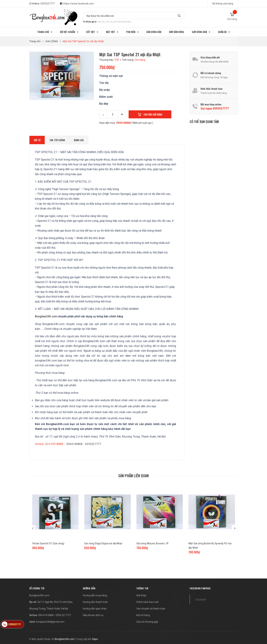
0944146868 (123, 123)
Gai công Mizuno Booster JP (153, 543)
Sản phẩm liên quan (134, 476)
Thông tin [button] (142, 588)
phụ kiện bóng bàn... (123, 22)
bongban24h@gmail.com (50, 622)
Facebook (200, 599)
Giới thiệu (141, 595)
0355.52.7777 (63, 615)
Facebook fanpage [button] (200, 588)
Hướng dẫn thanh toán (95, 602)
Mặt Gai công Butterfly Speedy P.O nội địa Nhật (210, 546)
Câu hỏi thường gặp (147, 622)
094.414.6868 (46, 615)
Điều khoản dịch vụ (93, 615)
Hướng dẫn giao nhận (95, 609)
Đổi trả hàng (143, 615)
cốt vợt (109, 22)
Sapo (95, 639)
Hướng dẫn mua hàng (95, 595)
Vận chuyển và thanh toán (151, 609)
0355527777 (48, 4)
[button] (37, 588)
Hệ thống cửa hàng (223, 4)
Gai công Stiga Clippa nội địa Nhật (103, 543)
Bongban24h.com (39, 595)
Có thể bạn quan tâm (204, 122)
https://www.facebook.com (79, 4)
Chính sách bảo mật (147, 602)
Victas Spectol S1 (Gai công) (48, 543)
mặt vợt (101, 22)
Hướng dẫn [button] (89, 588)
